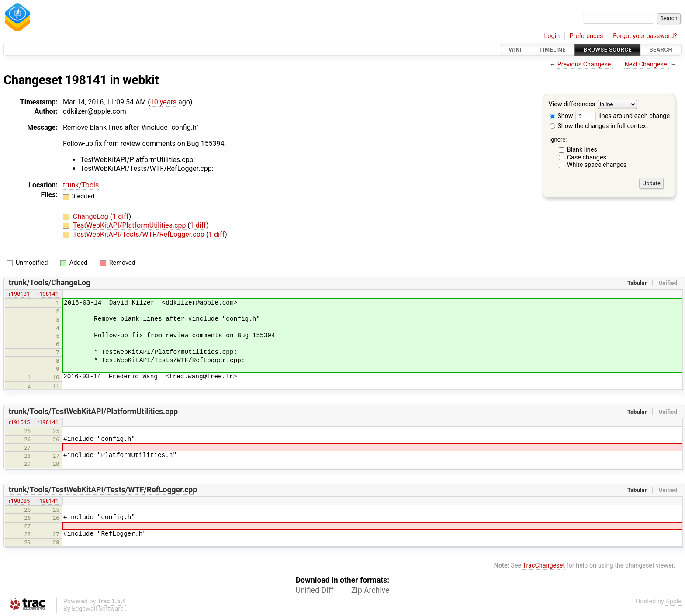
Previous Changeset (585, 64)
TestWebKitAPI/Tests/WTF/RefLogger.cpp (140, 234)
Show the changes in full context (599, 126)
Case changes (587, 157)
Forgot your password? (645, 36)
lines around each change (623, 116)
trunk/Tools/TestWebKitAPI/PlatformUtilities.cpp (93, 412)
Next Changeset (647, 64)
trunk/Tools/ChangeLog (50, 283)
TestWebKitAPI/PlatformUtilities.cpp (130, 225)
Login (552, 36)
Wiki (515, 50)
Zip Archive (370, 590)
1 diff (120, 216)
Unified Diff (315, 590)
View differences (572, 105)
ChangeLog (92, 216)
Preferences (586, 36)
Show (561, 116)
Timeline (552, 50)
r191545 (19, 422)
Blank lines (582, 150)
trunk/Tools (81, 185)
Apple (673, 601)
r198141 (48, 294)
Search (661, 50)
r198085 (19, 501)
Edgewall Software (98, 609)
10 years (163, 102)
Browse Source (608, 50)
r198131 (19, 294)
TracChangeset (544, 566)
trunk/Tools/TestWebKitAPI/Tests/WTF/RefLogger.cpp (103, 490)
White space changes (597, 165)
